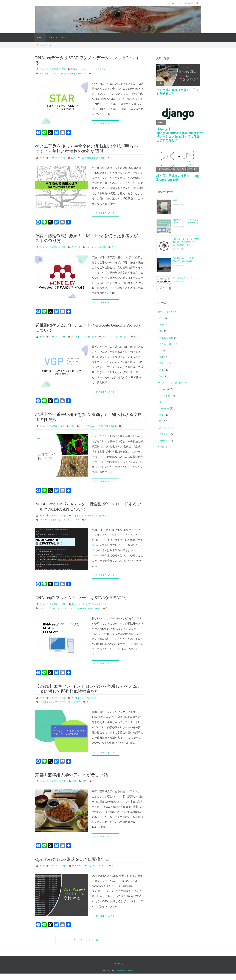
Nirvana (117, 977)
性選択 (107, 431)
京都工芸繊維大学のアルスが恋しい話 (72, 781)
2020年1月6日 (58, 431)
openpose (106, 872)
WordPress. (128, 977)
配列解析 (82, 708)
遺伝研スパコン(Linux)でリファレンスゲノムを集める (186, 222)
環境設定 (165, 364)
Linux (162, 377)
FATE (73, 708)
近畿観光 (165, 435)
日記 (77, 787)
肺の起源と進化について (186, 280)
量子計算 (165, 325)
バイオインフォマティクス (99, 69)
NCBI (82, 525)
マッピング (87, 73)
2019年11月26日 (60, 787)
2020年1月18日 (59, 248)
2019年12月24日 (60, 521)
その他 (80, 248)
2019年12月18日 (60, 610)
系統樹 (108, 158)
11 (104, 946)
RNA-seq (78, 69)
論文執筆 (107, 248)
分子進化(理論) (168, 338)
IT (74, 248)
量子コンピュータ (168, 312)
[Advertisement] (178, 501)
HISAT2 (105, 614)
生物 (76, 158)
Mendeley (95, 248)
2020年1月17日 (59, 337)
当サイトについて (185, 3)
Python (109, 521)
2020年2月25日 (59, 158)
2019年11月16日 (60, 872)
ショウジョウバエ (93, 431)
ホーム (171, 3)
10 (97, 946)
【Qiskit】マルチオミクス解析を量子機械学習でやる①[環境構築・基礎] (186, 243)
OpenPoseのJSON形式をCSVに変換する (72, 865)
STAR (97, 614)
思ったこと (166, 429)
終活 (175, 200)
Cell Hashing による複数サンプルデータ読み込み (186, 262)
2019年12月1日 (59, 704)
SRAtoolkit (165, 409)
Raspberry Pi (165, 441)
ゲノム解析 (166, 396)
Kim (42, 69)
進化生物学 (97, 158)
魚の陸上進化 (167, 345)
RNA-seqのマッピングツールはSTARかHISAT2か (82, 603)
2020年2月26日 (59, 69)
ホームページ (44, 45)
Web (162, 358)
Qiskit (163, 319)
